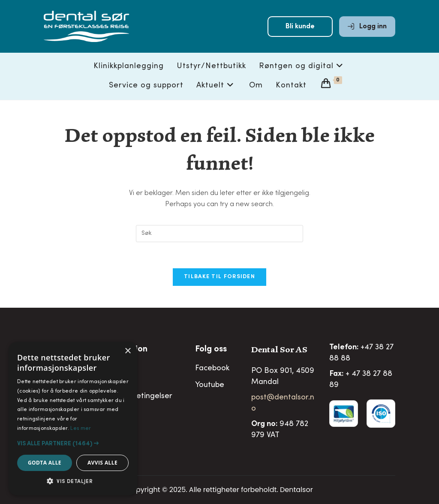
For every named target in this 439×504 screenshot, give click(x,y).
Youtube (210, 385)
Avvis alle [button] (102, 463)
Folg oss (211, 350)
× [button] (128, 351)
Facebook (212, 369)
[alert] (73, 419)
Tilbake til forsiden (219, 277)
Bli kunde (300, 27)
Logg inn (367, 27)
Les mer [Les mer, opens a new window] (81, 429)
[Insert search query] (219, 234)
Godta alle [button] (45, 463)
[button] (73, 444)
